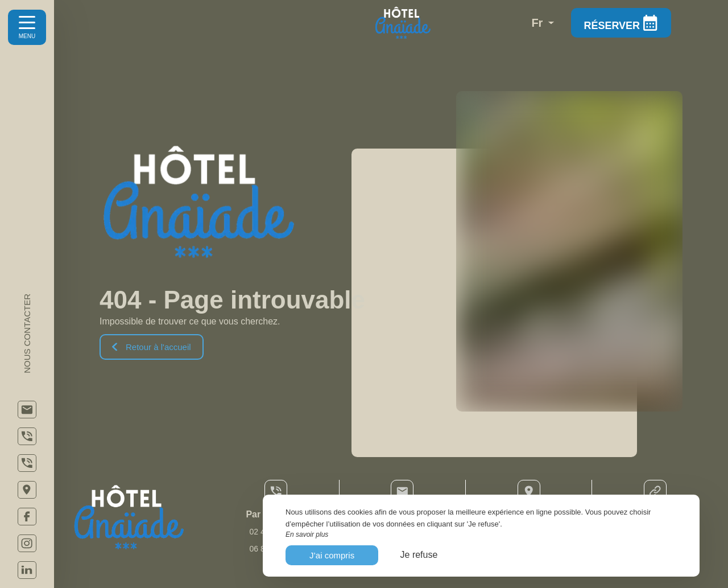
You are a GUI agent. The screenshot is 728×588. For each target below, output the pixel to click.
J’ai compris (332, 555)
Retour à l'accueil (152, 347)
